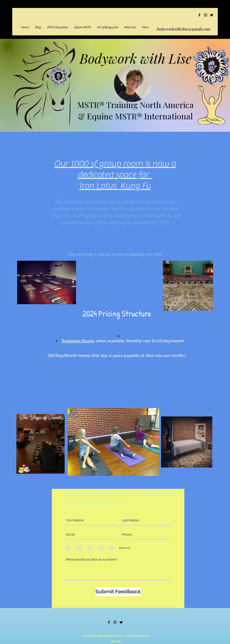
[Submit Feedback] (118, 592)
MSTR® (129, 116)
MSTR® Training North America (135, 105)
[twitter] (212, 15)
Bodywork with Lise (135, 58)
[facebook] (199, 15)
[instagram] (206, 15)
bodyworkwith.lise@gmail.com (184, 29)
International (168, 116)
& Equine (97, 116)
